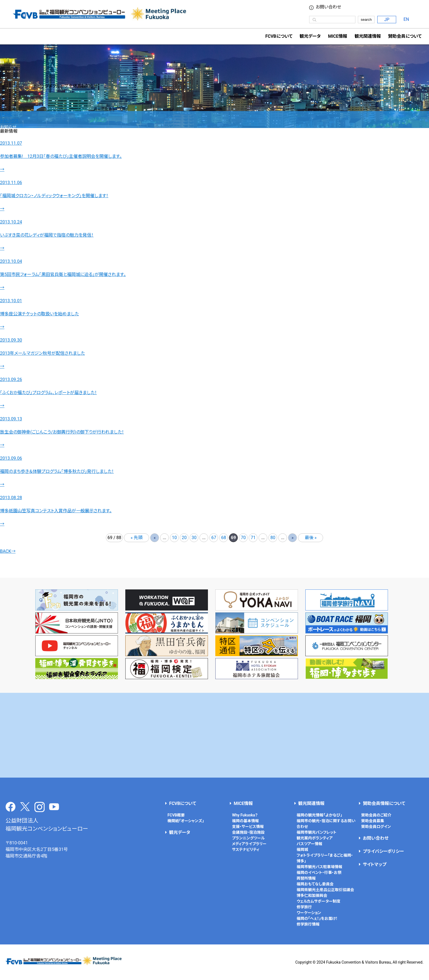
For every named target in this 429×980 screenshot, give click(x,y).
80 (273, 538)
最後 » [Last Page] (311, 538)
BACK (8, 551)
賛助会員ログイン (376, 827)
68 (224, 538)
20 (184, 538)
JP (387, 20)
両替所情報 (306, 878)
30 (194, 538)
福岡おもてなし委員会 (315, 884)
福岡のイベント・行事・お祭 (319, 873)
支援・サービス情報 (248, 827)
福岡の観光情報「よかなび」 (319, 815)
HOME (6, 114)
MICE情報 (338, 36)
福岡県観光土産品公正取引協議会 (325, 890)
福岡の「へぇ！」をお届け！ (317, 918)
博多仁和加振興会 (312, 895)
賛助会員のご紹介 (376, 815)
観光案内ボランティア (315, 838)
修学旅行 (304, 907)
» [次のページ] (293, 538)
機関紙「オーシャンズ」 (186, 821)
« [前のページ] (155, 538)
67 (214, 538)
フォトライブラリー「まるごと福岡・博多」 (325, 858)
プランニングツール (248, 838)
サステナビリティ (246, 850)
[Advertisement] (215, 735)
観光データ (310, 36)
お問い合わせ (328, 7)
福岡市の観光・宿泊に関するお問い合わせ (326, 824)
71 (253, 538)
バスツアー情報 (309, 844)
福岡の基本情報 (245, 821)
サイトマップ (375, 864)
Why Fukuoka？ (245, 815)
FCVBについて (183, 803)
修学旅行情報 (308, 924)
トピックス (9, 121)
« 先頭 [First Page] (137, 538)
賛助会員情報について (384, 803)
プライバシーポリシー (383, 851)
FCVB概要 (176, 815)
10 (174, 538)
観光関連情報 (311, 803)
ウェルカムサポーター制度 (318, 901)
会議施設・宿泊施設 (248, 832)
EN (406, 19)
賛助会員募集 (373, 821)
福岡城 (302, 850)
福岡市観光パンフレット (317, 832)
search (366, 20)
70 (243, 538)
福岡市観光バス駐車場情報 (319, 867)
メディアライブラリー (249, 844)
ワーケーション (309, 913)
